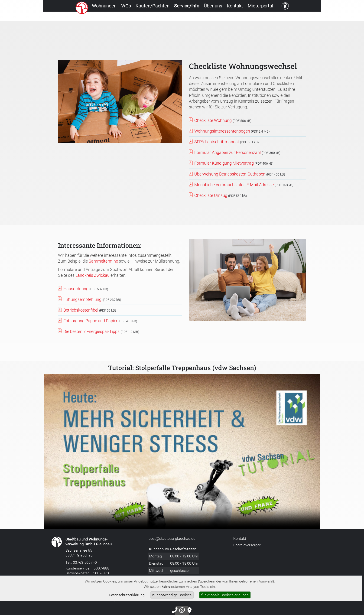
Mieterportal (282, 17)
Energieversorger (247, 545)
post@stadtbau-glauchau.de (172, 538)
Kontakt (251, 17)
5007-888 (101, 568)
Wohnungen (95, 17)
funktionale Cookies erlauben (225, 595)
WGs (122, 17)
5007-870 (101, 573)
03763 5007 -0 (85, 562)
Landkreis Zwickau (93, 275)
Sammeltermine (103, 261)
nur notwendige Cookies (172, 595)
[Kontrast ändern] (309, 17)
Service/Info (192, 17)
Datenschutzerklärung (127, 595)
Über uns (224, 17)
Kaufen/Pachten (153, 17)
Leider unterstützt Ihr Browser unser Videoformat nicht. (182, 452)
